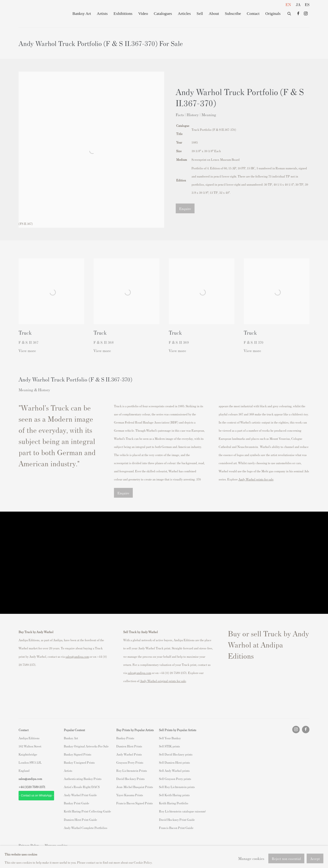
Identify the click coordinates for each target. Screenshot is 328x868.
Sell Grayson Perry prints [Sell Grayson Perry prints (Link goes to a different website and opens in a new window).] (175, 779)
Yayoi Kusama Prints (130, 795)
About (214, 13)
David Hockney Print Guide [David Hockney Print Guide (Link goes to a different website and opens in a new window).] (177, 820)
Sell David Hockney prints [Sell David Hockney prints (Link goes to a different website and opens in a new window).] (176, 754)
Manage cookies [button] (56, 845)
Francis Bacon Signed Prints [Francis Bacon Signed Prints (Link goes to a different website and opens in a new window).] (135, 803)
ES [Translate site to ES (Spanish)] (307, 4)
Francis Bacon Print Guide (176, 828)
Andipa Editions (35, 14)
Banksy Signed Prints (78, 754)
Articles (184, 13)
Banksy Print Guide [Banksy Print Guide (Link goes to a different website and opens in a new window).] (76, 803)
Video (143, 13)
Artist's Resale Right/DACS (82, 787)
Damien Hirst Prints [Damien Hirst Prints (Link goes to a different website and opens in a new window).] (129, 746)
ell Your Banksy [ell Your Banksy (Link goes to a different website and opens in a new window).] (171, 738)
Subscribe (233, 13)
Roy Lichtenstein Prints (132, 771)
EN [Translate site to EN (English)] (288, 4)
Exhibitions (123, 13)
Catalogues (163, 13)
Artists (102, 13)
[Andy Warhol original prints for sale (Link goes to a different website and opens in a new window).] (163, 681)
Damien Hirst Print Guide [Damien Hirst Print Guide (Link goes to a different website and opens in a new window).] (80, 820)
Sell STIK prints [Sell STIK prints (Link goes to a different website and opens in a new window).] (169, 746)
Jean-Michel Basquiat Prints (135, 787)
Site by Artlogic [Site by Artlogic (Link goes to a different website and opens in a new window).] (79, 853)
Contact (253, 13)
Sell (200, 13)
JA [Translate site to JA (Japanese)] (298, 4)
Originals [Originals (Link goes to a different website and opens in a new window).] (273, 13)
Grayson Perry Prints (130, 762)
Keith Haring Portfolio (174, 803)
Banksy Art (82, 13)
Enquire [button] (185, 209)
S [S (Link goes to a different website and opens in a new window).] (160, 738)
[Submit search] (289, 13)
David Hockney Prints (130, 779)
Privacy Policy (29, 845)
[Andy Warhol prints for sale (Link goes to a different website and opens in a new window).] (256, 479)
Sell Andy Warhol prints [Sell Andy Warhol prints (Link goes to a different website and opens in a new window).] (174, 771)
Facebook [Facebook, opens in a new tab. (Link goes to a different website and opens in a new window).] (298, 14)
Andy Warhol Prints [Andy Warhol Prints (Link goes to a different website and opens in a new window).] (129, 754)
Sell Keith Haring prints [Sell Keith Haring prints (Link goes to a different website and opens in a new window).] (174, 795)
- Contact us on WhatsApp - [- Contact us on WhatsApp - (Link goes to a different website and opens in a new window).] (36, 796)
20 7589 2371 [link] (37, 787)
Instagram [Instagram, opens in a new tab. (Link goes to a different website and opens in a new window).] (306, 14)
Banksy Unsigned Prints (79, 762)
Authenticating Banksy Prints (83, 779)
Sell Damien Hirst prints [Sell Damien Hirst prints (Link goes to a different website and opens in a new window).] (174, 762)
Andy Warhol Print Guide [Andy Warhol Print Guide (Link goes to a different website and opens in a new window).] (80, 795)
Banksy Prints (125, 738)
